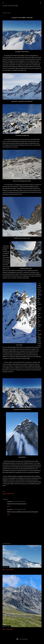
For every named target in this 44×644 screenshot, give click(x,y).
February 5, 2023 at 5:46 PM (19, 501)
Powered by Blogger (22, 639)
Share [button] (4, 491)
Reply (9, 506)
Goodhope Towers (10, 494)
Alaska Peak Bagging (10, 6)
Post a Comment (10, 570)
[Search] (41, 2)
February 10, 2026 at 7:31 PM (19, 509)
